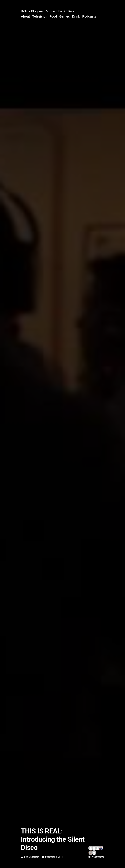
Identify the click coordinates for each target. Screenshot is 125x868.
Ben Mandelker (32, 857)
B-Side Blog (29, 11)
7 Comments (98, 857)
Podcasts (89, 16)
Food (53, 16)
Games (65, 16)
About (25, 16)
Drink (76, 16)
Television (40, 16)
